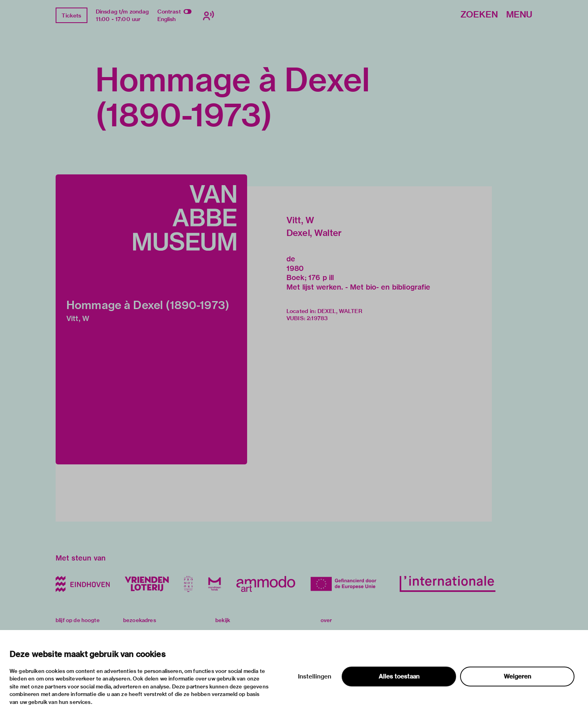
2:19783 (317, 318)
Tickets (71, 15)
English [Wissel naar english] (167, 19)
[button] (151, 319)
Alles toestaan (399, 677)
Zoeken (479, 15)
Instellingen (315, 677)
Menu (519, 15)
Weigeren (517, 677)
